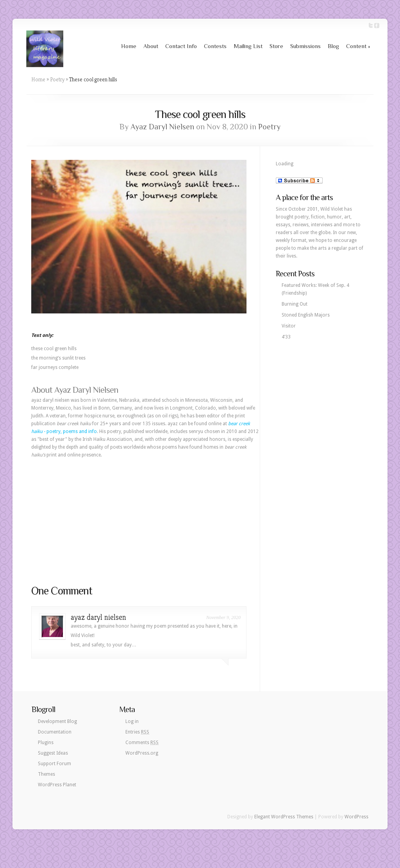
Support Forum (54, 764)
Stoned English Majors (306, 315)
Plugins (46, 743)
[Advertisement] (146, 521)
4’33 (286, 337)
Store (276, 46)
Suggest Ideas (53, 753)
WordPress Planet (57, 785)
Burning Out (295, 304)
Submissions (305, 46)
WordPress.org (142, 753)
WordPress (356, 817)
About (151, 46)
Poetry (57, 79)
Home (129, 46)
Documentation (55, 732)
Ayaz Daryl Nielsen (162, 127)
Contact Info (181, 46)
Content (358, 46)
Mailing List (248, 46)
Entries (137, 732)
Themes (46, 774)
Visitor (289, 326)
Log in (132, 721)
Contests (215, 46)
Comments (142, 743)
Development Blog (57, 721)
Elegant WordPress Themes (284, 817)
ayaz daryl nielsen (98, 617)
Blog (333, 46)
